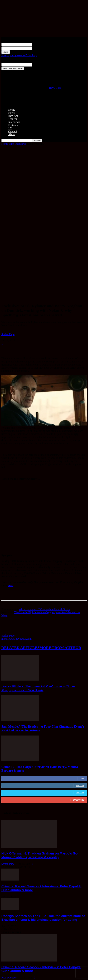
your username (40, 45)
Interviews (14, 122)
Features (13, 125)
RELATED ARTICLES (20, 648)
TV (10, 128)
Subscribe (79, 800)
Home (12, 110)
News (11, 113)
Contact (13, 131)
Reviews (13, 116)
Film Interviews (18, 144)
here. (10, 585)
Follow (80, 786)
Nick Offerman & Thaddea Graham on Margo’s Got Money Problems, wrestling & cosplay (40, 855)
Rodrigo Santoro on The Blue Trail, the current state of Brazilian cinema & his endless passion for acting (43, 918)
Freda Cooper (9, 978)
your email (38, 65)
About (12, 134)
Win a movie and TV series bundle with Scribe (44, 609)
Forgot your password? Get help (19, 55)
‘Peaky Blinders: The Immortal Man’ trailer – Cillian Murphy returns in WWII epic (38, 688)
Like (82, 778)
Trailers (13, 119)
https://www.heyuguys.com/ (17, 639)
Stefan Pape (8, 334)
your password (40, 48)
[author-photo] (10, 633)
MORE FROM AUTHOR (60, 648)
